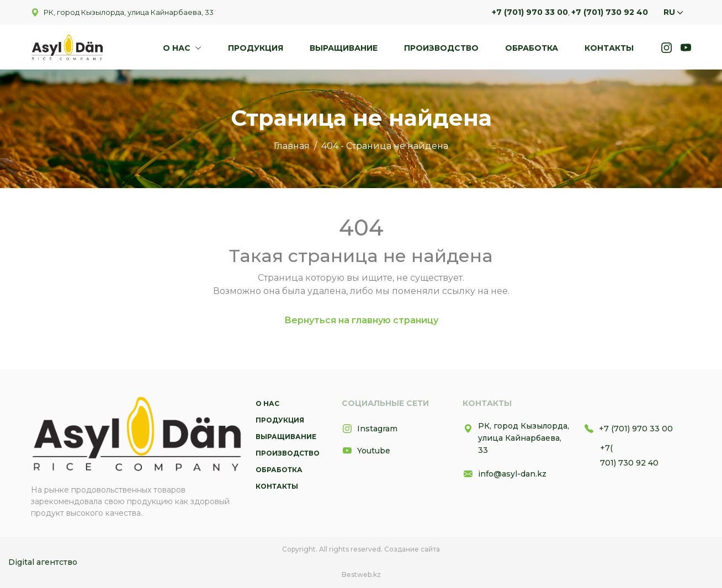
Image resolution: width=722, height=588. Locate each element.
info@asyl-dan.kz (505, 474)
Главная (292, 146)
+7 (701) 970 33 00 (530, 12)
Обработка (532, 48)
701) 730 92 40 (629, 463)
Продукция (256, 48)
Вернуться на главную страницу (361, 320)
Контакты (609, 48)
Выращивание (344, 48)
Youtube (366, 451)
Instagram (370, 429)
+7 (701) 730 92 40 (610, 12)
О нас (178, 48)
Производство (441, 48)
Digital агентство (43, 562)
